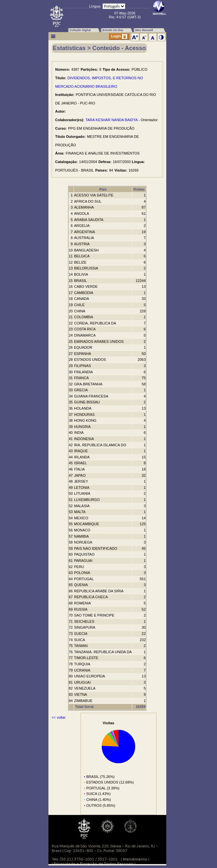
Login (119, 37)
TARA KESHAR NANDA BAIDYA (111, 120)
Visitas (139, 189)
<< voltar (59, 717)
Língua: (95, 6)
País (103, 189)
